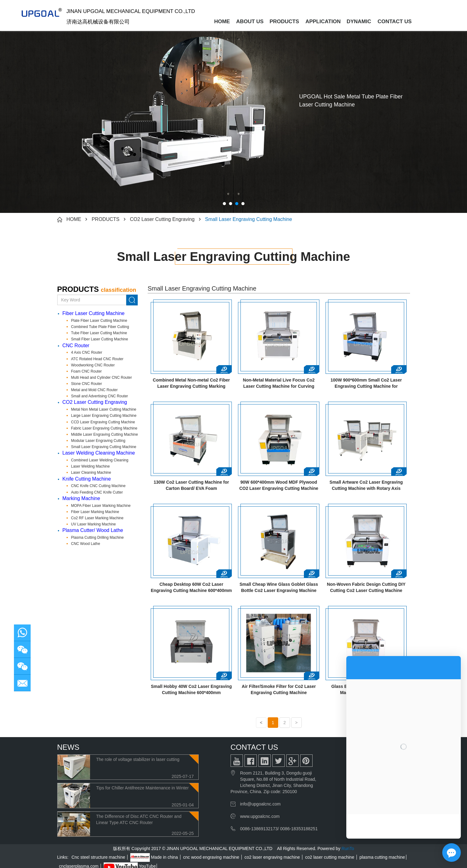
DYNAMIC (359, 22)
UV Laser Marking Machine (94, 524)
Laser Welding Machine (91, 466)
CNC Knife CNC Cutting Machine (98, 486)
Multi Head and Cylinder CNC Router (102, 378)
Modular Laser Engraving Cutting (98, 441)
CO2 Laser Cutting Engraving (162, 219)
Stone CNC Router (87, 384)
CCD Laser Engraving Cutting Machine (103, 422)
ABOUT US (250, 22)
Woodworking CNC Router (93, 365)
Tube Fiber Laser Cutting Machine (99, 333)
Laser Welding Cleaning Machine (99, 453)
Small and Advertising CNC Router (100, 396)
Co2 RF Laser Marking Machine (97, 518)
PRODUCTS (284, 22)
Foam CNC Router (86, 371)
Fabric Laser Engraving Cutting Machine (104, 428)
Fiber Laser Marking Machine (95, 512)
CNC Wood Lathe (86, 544)
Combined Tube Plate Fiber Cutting (100, 327)
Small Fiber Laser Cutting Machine (100, 339)
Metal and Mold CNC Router (95, 390)
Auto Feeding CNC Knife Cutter (97, 492)
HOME (222, 22)
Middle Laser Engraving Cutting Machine (105, 434)
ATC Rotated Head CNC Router (97, 359)
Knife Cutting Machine (87, 479)
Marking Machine (81, 498)
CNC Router (76, 345)
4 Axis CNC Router (87, 352)
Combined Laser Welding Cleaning (100, 460)
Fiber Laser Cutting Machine (94, 313)
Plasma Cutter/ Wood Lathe (93, 530)
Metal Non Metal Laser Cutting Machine (104, 409)
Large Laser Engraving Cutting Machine (104, 416)
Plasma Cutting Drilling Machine (97, 538)
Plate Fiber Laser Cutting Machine (99, 321)
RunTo (348, 849)
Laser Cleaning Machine (91, 473)
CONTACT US (394, 22)
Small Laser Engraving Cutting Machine (249, 219)
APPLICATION (323, 22)
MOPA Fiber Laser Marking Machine (101, 506)
